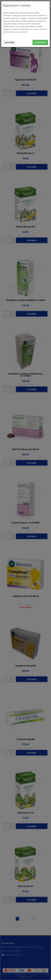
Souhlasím (40, 42)
